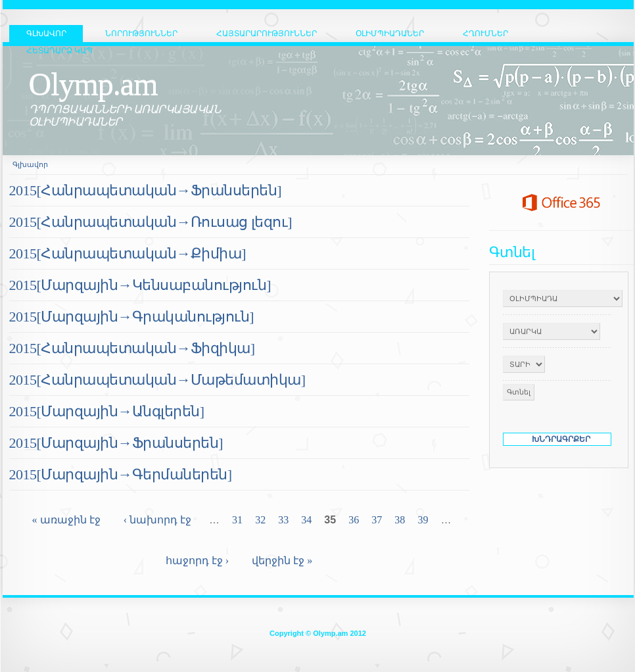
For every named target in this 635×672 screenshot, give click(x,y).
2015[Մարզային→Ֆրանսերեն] (116, 443)
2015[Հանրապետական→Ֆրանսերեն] (146, 190)
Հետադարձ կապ (59, 51)
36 (354, 520)
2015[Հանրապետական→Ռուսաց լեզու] (151, 222)
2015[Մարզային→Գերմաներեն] (121, 474)
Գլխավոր (30, 164)
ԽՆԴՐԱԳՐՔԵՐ (561, 439)
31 (237, 520)
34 (306, 520)
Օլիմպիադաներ (390, 34)
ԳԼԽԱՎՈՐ (46, 34)
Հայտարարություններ (267, 34)
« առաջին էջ (66, 520)
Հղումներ (485, 34)
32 (260, 520)
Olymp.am (93, 84)
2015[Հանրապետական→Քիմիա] (128, 253)
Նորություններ (141, 34)
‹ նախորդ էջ (157, 520)
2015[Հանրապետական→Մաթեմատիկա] (157, 380)
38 (400, 520)
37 (377, 520)
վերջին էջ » (282, 561)
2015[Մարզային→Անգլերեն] (107, 411)
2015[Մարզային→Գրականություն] (132, 317)
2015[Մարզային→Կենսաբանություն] (140, 285)
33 (283, 520)
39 (423, 520)
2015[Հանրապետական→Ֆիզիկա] (132, 348)
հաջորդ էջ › (197, 561)
